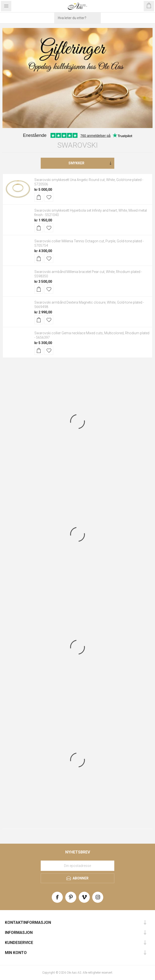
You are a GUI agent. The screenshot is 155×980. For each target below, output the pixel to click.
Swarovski (78, 145)
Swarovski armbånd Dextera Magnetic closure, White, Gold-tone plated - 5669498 (89, 305)
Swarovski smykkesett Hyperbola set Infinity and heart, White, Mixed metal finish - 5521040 (91, 213)
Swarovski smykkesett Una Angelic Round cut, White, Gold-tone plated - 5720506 (89, 182)
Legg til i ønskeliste (49, 197)
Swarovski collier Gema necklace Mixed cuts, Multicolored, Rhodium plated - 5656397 (92, 335)
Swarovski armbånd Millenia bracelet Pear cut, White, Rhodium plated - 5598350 (88, 274)
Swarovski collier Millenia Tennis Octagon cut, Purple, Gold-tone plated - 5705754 (89, 243)
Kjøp (39, 197)
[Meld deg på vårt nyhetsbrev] (77, 866)
